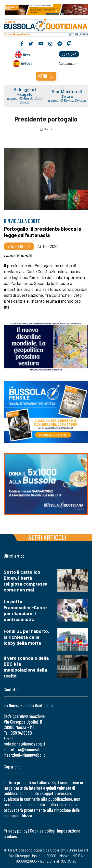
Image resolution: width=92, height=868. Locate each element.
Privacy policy (15, 831)
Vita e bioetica (19, 246)
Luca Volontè (18, 255)
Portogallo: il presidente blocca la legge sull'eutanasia (43, 232)
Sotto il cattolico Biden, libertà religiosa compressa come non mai (26, 581)
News (27, 54)
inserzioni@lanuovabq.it (24, 755)
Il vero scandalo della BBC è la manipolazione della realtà (26, 667)
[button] (46, 76)
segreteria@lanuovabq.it (25, 749)
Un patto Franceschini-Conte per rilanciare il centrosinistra (25, 610)
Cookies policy (42, 831)
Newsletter (68, 63)
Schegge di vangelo (25, 92)
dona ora (69, 54)
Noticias (26, 63)
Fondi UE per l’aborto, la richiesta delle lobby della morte (26, 637)
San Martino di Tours (67, 94)
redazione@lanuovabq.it (24, 744)
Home (46, 129)
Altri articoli (47, 537)
